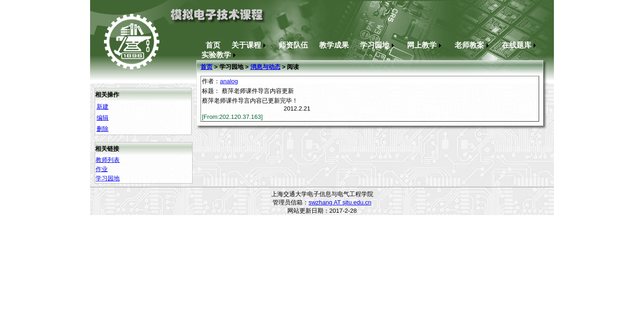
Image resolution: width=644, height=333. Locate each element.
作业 (102, 169)
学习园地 (378, 45)
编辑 (103, 118)
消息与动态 (265, 67)
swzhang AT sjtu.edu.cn (340, 202)
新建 (103, 107)
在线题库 (520, 45)
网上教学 (425, 45)
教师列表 (108, 160)
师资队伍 (293, 45)
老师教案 (473, 45)
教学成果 (334, 45)
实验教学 (220, 55)
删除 (103, 129)
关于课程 (250, 45)
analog (229, 81)
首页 (213, 45)
